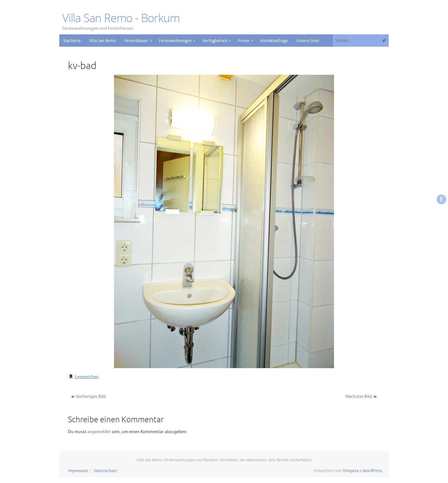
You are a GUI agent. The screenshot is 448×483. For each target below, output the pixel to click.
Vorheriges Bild (89, 397)
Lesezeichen (87, 377)
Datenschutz (106, 471)
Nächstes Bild (361, 397)
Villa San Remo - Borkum (121, 18)
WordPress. (373, 471)
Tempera (350, 471)
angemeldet (99, 432)
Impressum (78, 471)
